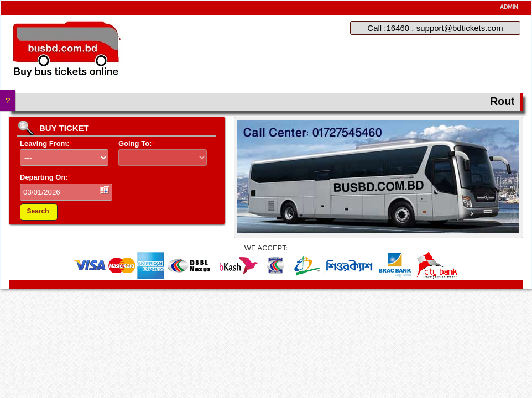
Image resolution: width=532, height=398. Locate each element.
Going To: (136, 143)
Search (38, 211)
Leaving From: (46, 143)
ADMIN (509, 7)
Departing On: (45, 177)
